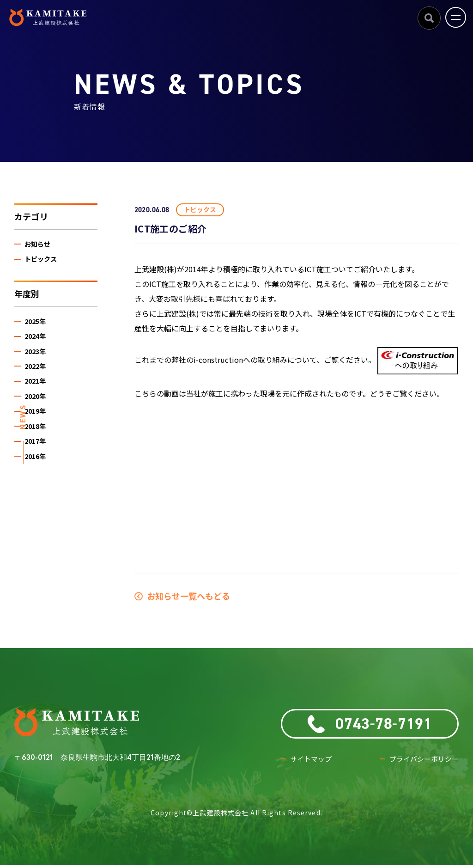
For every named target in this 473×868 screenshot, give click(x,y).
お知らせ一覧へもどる (182, 596)
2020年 (38, 405)
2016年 (38, 469)
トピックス (43, 260)
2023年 (38, 356)
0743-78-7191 (370, 724)
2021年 (38, 388)
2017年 (38, 453)
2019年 (38, 421)
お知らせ (40, 245)
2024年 (38, 340)
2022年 (38, 372)
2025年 (38, 324)
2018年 (38, 437)
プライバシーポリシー (422, 761)
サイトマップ (312, 761)
